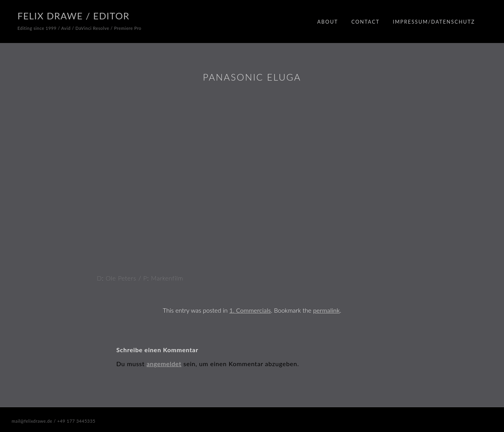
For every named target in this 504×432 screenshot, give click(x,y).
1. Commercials (250, 310)
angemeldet (164, 364)
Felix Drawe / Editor (73, 16)
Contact (365, 22)
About (328, 22)
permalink (326, 310)
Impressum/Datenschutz (434, 22)
